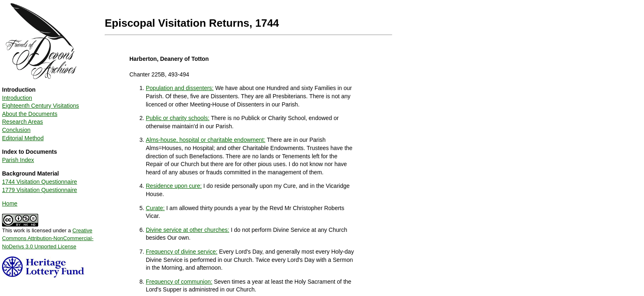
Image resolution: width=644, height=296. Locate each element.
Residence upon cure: (174, 186)
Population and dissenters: (180, 88)
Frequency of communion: (179, 282)
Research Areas (23, 122)
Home (10, 203)
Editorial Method (23, 138)
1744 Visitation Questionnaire (40, 182)
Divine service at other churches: (187, 230)
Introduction (17, 98)
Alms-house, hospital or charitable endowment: (206, 140)
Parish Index (18, 160)
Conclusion (16, 130)
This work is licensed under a (48, 236)
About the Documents (30, 114)
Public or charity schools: (178, 118)
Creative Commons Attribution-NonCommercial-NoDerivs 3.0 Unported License (48, 238)
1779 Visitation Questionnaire (40, 190)
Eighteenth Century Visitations (40, 106)
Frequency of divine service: (182, 252)
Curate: (155, 208)
